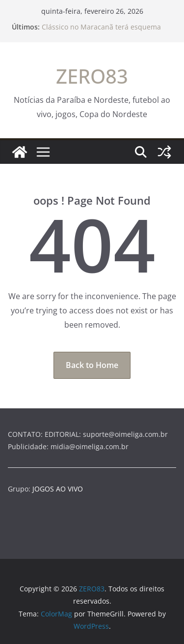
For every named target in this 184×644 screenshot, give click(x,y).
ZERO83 (92, 76)
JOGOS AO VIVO (58, 489)
